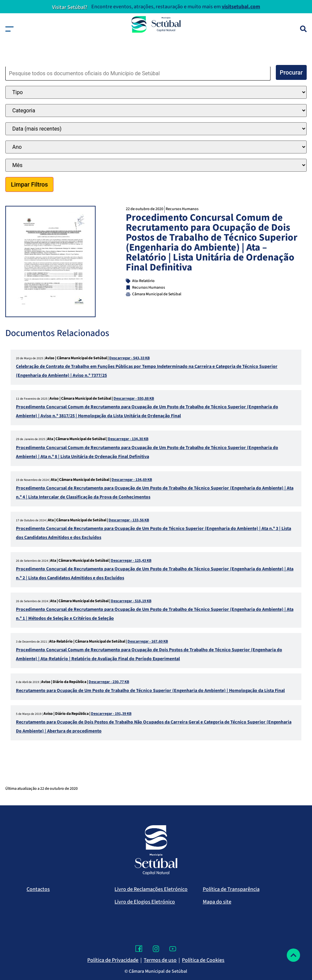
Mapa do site (217, 902)
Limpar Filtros (29, 184)
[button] (9, 29)
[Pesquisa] (303, 29)
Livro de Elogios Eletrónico (145, 902)
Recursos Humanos (182, 209)
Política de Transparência (231, 889)
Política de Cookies (203, 960)
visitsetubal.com (241, 7)
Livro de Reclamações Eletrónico (151, 889)
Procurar (291, 72)
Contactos (38, 889)
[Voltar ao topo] (293, 955)
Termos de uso (160, 960)
